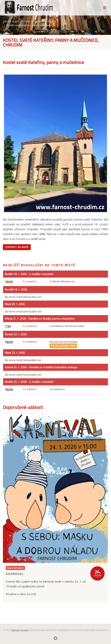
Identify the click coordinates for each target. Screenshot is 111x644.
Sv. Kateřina (30, 281)
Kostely (52, 21)
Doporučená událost (15, 568)
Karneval (15, 574)
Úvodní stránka (12, 21)
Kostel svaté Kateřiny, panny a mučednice (31, 25)
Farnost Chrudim (34, 21)
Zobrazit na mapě (17, 247)
